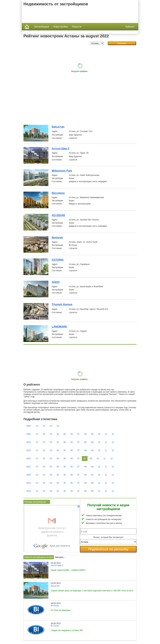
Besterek (57, 238)
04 (58, 426)
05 (65, 434)
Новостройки (61, 27)
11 (106, 434)
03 (51, 426)
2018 (29, 491)
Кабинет (130, 27)
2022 (29, 459)
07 (78, 434)
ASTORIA (58, 260)
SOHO (56, 282)
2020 (29, 475)
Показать (122, 43)
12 (113, 434)
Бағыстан (58, 127)
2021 (29, 467)
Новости (77, 27)
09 (92, 434)
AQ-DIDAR (58, 215)
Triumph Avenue (62, 304)
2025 (29, 434)
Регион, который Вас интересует (108, 537)
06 (72, 434)
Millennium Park (62, 171)
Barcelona (58, 193)
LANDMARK (59, 327)
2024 (29, 442)
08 (85, 434)
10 (99, 434)
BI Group (55, 606)
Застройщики (42, 27)
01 (37, 426)
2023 (29, 450)
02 (44, 426)
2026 (29, 426)
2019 (29, 483)
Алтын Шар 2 (60, 148)
